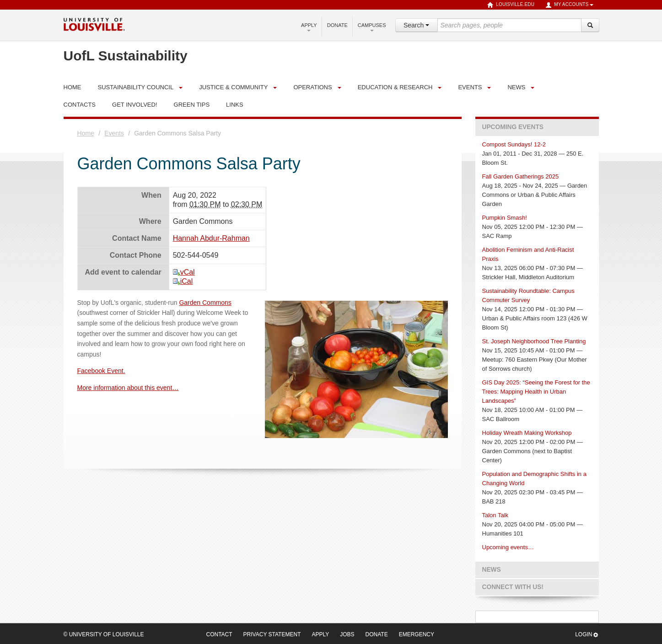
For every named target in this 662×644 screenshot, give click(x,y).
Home (86, 133)
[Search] (590, 25)
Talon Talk (495, 515)
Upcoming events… (508, 547)
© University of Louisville (104, 634)
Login (587, 635)
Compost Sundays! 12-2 (514, 144)
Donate (337, 25)
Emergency (417, 634)
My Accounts (569, 5)
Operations (312, 87)
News (516, 87)
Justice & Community (233, 87)
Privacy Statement (272, 634)
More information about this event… (128, 388)
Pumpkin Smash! (505, 218)
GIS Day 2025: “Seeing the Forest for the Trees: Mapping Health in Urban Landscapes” (536, 392)
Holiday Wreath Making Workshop (527, 433)
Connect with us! (513, 587)
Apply (309, 27)
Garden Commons (205, 303)
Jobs (347, 634)
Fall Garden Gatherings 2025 (521, 176)
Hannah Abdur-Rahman (211, 238)
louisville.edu (511, 5)
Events (470, 87)
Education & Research (395, 87)
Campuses (372, 27)
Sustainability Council (136, 87)
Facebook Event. (101, 371)
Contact (219, 634)
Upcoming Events (513, 127)
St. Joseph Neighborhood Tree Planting (534, 341)
